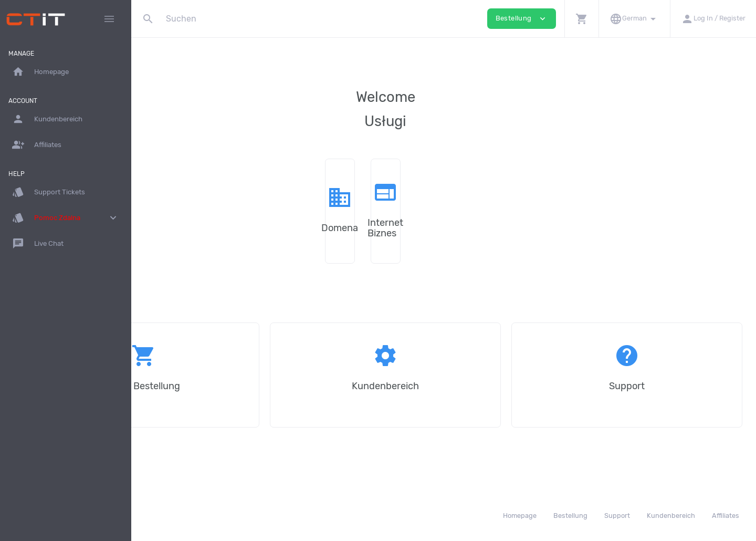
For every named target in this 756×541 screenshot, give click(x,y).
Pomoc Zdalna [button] (66, 218)
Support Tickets (49, 192)
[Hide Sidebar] (109, 19)
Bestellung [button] (522, 19)
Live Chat (38, 244)
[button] (581, 19)
